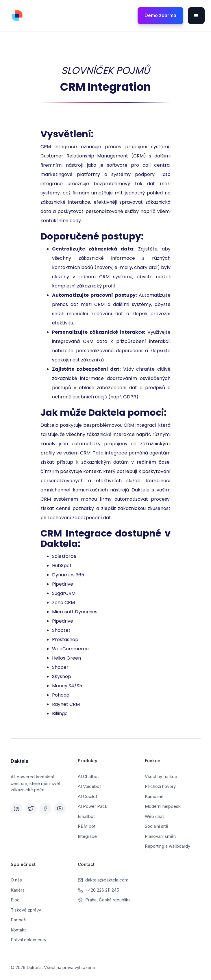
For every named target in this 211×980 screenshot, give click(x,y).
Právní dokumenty (28, 940)
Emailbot (86, 816)
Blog (15, 900)
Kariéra (18, 890)
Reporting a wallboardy (167, 846)
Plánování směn (160, 836)
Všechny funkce (161, 776)
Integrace (87, 836)
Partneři (18, 920)
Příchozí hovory (160, 786)
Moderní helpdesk (163, 806)
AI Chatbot (88, 776)
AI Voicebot (89, 786)
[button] (196, 16)
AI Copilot (87, 796)
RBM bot (87, 826)
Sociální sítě (157, 826)
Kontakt (18, 930)
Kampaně (154, 796)
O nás (16, 880)
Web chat (154, 816)
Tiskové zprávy (26, 910)
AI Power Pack (92, 806)
